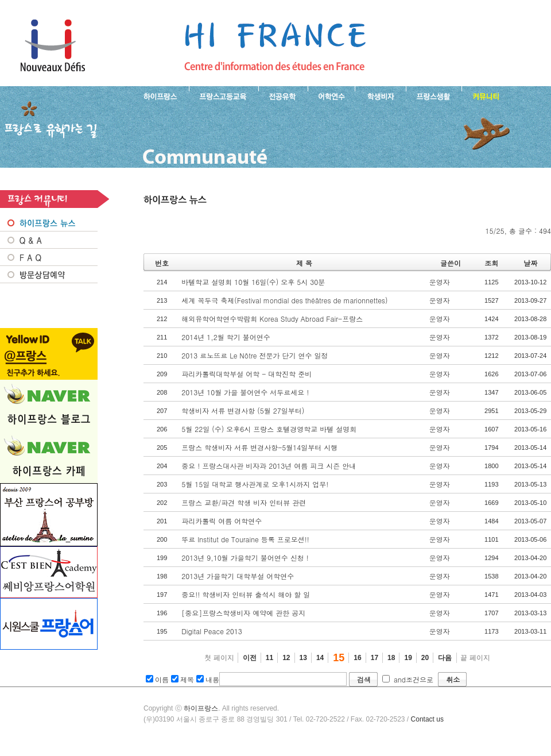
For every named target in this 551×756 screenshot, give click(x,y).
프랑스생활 (434, 95)
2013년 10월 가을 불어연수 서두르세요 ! (245, 392)
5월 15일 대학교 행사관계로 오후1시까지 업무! (255, 484)
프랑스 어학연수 (331, 95)
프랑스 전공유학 (283, 95)
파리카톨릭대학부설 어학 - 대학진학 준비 (247, 374)
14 (320, 658)
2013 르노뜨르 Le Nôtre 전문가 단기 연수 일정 (255, 355)
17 (375, 658)
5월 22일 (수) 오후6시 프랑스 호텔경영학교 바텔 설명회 (269, 429)
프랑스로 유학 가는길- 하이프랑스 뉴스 (275, 46)
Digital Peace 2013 (212, 631)
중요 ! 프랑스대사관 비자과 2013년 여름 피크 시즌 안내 (269, 466)
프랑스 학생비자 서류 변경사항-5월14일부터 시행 (259, 447)
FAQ (49, 257)
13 (303, 658)
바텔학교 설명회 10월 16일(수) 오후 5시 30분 (253, 282)
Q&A (49, 240)
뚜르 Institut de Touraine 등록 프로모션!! (245, 539)
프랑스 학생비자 (380, 95)
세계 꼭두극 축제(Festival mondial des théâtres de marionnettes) (284, 300)
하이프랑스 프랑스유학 (53, 46)
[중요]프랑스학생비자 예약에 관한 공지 (243, 613)
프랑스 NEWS (49, 223)
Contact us (427, 719)
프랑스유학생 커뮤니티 (484, 95)
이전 (250, 658)
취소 (453, 679)
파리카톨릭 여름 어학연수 (222, 521)
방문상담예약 (49, 275)
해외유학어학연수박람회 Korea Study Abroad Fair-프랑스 (272, 319)
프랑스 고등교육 (224, 95)
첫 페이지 (219, 658)
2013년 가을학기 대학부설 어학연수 (238, 576)
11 (269, 658)
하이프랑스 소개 (158, 95)
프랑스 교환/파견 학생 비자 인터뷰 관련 (244, 502)
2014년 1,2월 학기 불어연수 (226, 337)
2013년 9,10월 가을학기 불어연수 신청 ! (245, 558)
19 (408, 658)
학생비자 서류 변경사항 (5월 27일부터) (243, 410)
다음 (445, 658)
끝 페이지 (475, 658)
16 (357, 658)
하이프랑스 (201, 708)
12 (286, 658)
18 (391, 658)
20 (425, 658)
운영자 (440, 282)
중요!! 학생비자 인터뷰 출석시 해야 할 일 (246, 594)
